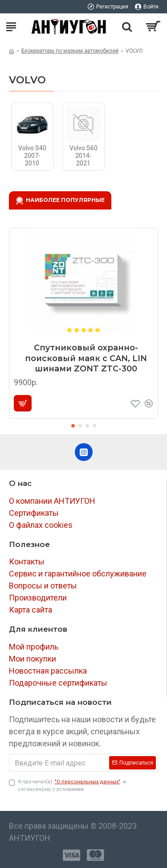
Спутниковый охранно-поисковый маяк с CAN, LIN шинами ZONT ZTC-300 (86, 358)
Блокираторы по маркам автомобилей (70, 51)
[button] (73, 426)
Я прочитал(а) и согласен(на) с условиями (67, 785)
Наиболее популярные (65, 200)
